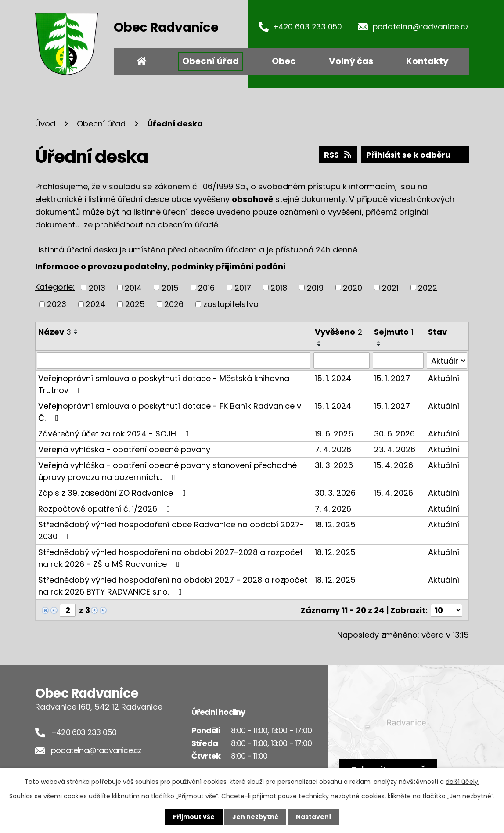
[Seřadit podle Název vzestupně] (76, 330)
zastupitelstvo (231, 304)
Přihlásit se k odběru (415, 155)
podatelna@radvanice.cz (421, 27)
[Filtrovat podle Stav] (447, 361)
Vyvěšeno (338, 332)
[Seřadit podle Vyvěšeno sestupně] (320, 345)
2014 (133, 287)
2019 (315, 287)
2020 (353, 287)
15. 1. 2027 (392, 378)
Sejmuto (394, 332)
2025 (135, 304)
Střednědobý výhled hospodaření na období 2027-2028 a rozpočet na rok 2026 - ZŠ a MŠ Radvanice (171, 558)
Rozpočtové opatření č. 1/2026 (106, 509)
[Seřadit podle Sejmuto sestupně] (379, 345)
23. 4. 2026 (395, 449)
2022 (428, 287)
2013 (97, 287)
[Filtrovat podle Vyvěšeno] (342, 361)
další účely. (463, 782)
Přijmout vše (194, 817)
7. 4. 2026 (333, 449)
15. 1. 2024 (333, 378)
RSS (338, 155)
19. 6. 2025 (334, 434)
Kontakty (427, 61)
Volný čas (351, 61)
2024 (95, 304)
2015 (170, 287)
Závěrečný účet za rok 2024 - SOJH (115, 434)
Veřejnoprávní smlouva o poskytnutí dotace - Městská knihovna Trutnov (164, 384)
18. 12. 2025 (335, 525)
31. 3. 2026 (334, 465)
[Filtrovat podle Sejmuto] (398, 361)
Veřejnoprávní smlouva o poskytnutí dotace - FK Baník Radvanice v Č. (170, 412)
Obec (284, 61)
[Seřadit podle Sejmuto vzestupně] (379, 342)
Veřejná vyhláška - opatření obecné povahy (132, 449)
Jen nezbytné (255, 817)
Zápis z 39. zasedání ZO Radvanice (114, 493)
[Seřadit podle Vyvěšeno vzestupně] (320, 342)
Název (55, 332)
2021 (390, 287)
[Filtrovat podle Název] (174, 361)
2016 (206, 287)
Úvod (142, 61)
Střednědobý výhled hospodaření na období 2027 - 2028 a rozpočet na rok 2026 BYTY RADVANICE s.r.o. (173, 586)
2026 (174, 304)
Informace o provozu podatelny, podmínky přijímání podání (160, 266)
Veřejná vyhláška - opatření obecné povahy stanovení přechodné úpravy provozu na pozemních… (167, 471)
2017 (243, 287)
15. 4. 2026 (394, 465)
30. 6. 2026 (394, 434)
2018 (279, 287)
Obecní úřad (211, 61)
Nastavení (313, 817)
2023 (57, 304)
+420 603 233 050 (308, 27)
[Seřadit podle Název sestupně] (76, 333)
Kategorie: (55, 287)
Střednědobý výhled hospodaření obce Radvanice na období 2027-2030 (171, 530)
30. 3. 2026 (335, 493)
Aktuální (444, 378)
